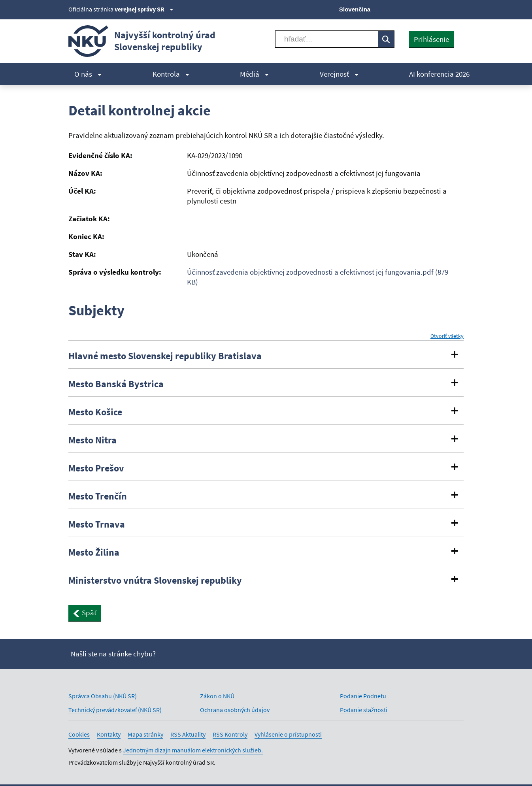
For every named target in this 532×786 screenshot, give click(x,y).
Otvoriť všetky (447, 336)
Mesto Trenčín (98, 496)
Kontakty (109, 734)
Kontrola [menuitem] (171, 74)
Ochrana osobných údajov (235, 710)
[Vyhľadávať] (326, 39)
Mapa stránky (145, 734)
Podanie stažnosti (364, 710)
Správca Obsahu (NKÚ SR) (103, 696)
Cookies (79, 734)
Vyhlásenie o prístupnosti (288, 734)
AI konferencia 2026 (439, 74)
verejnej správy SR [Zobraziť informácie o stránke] (144, 9)
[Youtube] (432, 9)
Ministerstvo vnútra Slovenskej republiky (155, 581)
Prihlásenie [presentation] (431, 39)
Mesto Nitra (92, 440)
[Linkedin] (445, 9)
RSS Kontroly (230, 734)
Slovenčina (355, 9)
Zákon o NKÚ (217, 696)
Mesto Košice (95, 412)
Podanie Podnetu (363, 696)
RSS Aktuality (188, 734)
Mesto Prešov (96, 468)
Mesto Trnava (97, 524)
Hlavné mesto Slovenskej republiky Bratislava (165, 356)
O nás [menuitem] (88, 74)
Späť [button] (85, 613)
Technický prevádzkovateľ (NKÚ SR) (115, 710)
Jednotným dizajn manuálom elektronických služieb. (193, 750)
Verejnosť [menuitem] (339, 74)
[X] (405, 9)
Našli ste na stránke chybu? (113, 654)
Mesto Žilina (94, 552)
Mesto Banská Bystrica (116, 384)
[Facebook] (419, 9)
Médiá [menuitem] (254, 74)
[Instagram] (459, 9)
